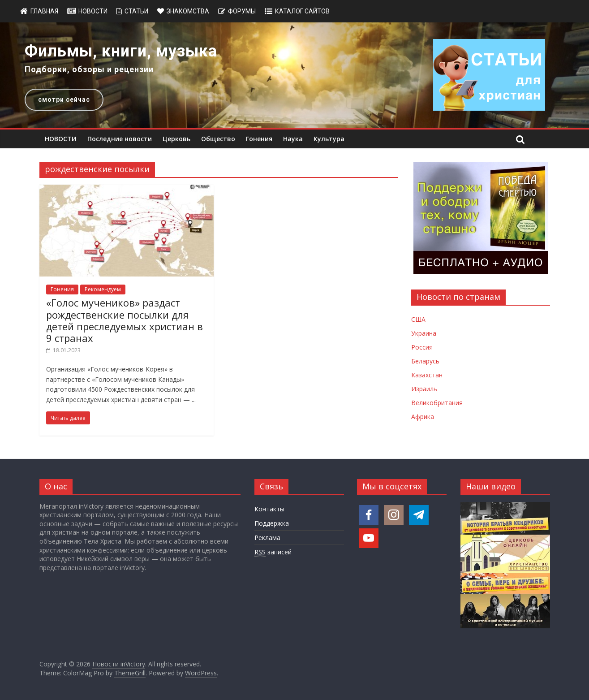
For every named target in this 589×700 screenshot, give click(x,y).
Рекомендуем (103, 289)
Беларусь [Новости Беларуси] (425, 361)
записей (273, 552)
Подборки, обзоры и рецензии (89, 69)
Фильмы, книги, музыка (121, 51)
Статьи (136, 11)
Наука (293, 139)
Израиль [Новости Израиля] (424, 389)
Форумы (242, 11)
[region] (294, 75)
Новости (93, 11)
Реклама (267, 538)
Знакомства (188, 11)
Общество (218, 139)
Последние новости (120, 139)
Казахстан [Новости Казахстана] (427, 375)
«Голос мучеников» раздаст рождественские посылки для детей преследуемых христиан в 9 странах (125, 320)
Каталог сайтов (302, 11)
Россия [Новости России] (422, 347)
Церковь (176, 139)
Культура (329, 139)
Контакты (269, 509)
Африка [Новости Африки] (423, 417)
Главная (44, 11)
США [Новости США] (418, 319)
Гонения (259, 139)
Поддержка (272, 523)
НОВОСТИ (61, 139)
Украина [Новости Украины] (424, 333)
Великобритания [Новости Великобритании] (437, 403)
